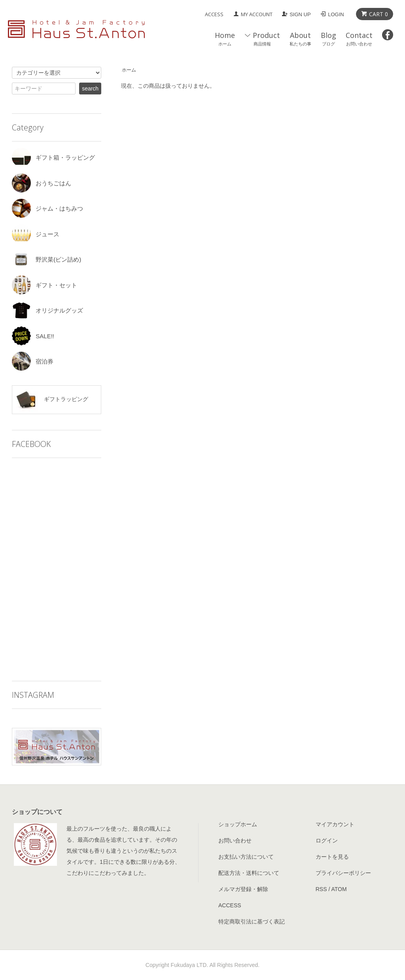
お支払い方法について (246, 857)
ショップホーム (238, 824)
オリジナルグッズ (47, 310)
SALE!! (33, 336)
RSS (321, 889)
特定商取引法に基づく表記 (252, 922)
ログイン (327, 841)
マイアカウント (335, 824)
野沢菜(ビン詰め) (46, 259)
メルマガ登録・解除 (243, 889)
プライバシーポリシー (343, 873)
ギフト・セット (44, 285)
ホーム (129, 70)
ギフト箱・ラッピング (53, 157)
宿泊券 (33, 361)
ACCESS (214, 14)
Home (225, 39)
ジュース (36, 234)
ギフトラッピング (51, 400)
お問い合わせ (235, 841)
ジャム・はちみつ (47, 208)
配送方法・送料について (249, 873)
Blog (328, 39)
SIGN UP (300, 14)
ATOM (339, 889)
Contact (359, 39)
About (300, 39)
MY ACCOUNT (257, 14)
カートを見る (332, 857)
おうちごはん (42, 183)
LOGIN (336, 14)
